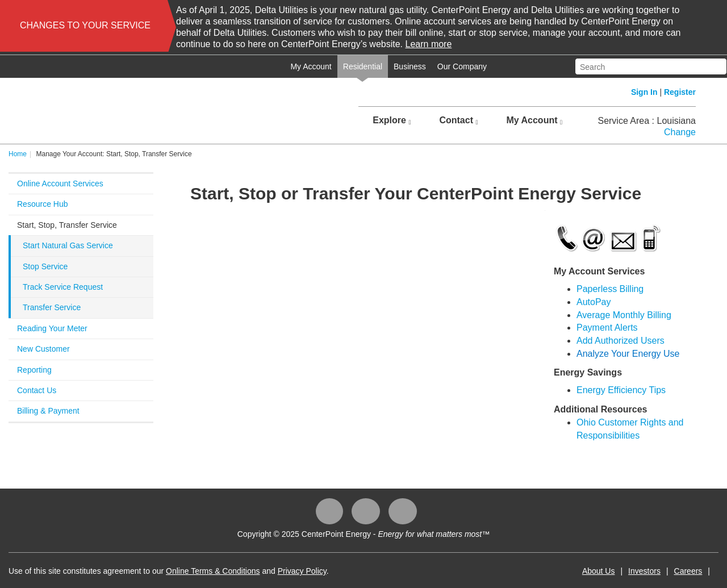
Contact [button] (458, 120)
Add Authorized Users (621, 341)
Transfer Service (52, 307)
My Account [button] (534, 120)
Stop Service (45, 266)
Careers (688, 571)
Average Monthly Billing (624, 315)
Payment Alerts (607, 328)
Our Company (462, 66)
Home (18, 154)
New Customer (43, 349)
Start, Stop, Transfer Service (67, 225)
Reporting (34, 370)
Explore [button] (392, 120)
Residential (363, 66)
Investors (644, 571)
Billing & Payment (48, 411)
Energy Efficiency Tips (621, 390)
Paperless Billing (610, 289)
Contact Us (37, 390)
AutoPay (594, 302)
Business (410, 66)
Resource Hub (43, 204)
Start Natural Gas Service (68, 245)
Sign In (644, 92)
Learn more (429, 44)
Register (680, 92)
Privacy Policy (302, 571)
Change (680, 132)
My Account (311, 66)
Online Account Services (60, 184)
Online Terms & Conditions (213, 571)
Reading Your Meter (52, 328)
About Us (599, 571)
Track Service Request (63, 287)
